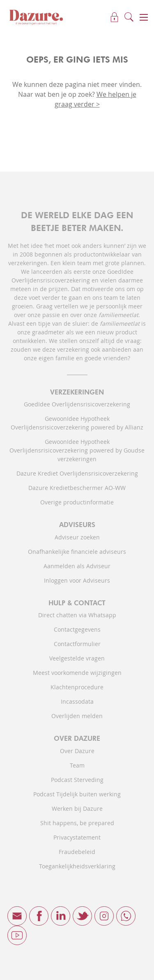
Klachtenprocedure (77, 687)
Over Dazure (77, 751)
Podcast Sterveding (77, 780)
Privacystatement (77, 837)
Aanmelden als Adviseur (77, 566)
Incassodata (77, 701)
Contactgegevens (77, 629)
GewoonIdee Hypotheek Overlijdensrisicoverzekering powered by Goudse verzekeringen (77, 450)
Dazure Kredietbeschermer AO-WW (77, 488)
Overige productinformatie (77, 502)
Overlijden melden (77, 716)
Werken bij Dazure (77, 808)
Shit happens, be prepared (77, 823)
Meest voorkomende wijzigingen (77, 673)
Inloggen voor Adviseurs (77, 580)
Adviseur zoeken (77, 537)
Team (77, 765)
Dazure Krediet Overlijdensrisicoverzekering (77, 473)
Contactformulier (77, 644)
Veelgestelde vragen (77, 658)
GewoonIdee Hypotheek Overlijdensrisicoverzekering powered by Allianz (77, 423)
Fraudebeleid (77, 852)
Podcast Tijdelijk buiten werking (77, 794)
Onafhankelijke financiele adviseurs (77, 552)
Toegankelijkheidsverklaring (77, 866)
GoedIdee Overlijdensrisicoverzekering (77, 404)
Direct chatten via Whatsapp (77, 615)
